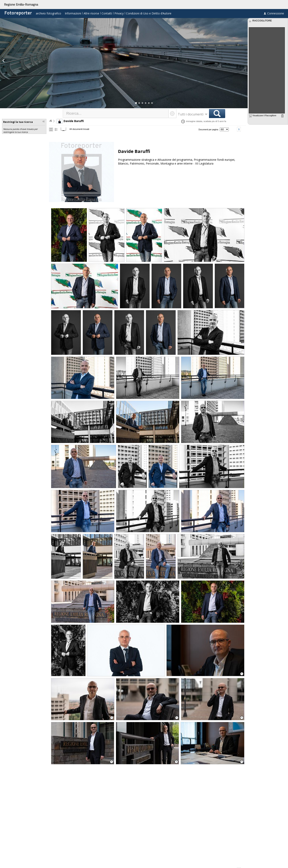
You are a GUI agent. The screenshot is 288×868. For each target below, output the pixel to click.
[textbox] (116, 114)
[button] (136, 103)
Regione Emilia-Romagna (21, 4)
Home (51, 121)
